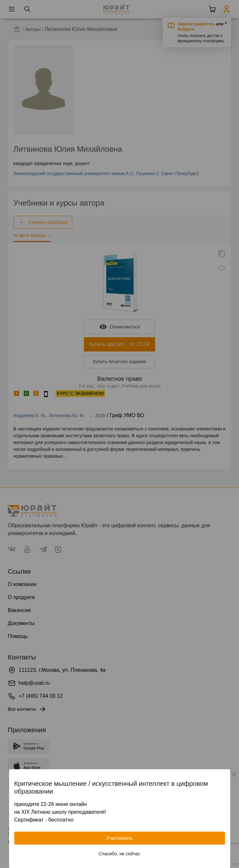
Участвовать (119, 838)
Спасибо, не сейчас (120, 854)
